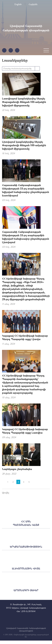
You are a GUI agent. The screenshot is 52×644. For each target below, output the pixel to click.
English (18, 4)
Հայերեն (33, 4)
